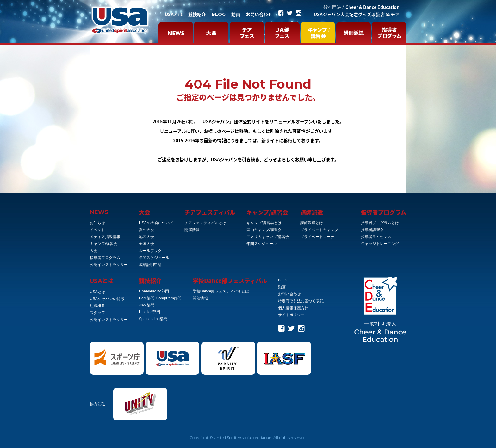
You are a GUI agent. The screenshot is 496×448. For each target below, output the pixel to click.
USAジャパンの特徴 (107, 299)
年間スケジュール (154, 258)
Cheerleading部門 (154, 291)
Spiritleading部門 (153, 319)
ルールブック (150, 251)
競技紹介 (197, 14)
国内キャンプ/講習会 (264, 230)
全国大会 (146, 244)
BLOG (219, 14)
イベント (97, 230)
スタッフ (97, 313)
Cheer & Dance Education (359, 7)
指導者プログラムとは (380, 223)
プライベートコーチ (317, 237)
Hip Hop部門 (149, 312)
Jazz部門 (147, 305)
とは (102, 281)
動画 (236, 14)
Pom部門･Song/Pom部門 (160, 298)
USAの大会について (156, 223)
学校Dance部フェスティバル (230, 281)
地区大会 (146, 237)
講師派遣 (312, 212)
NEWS (99, 212)
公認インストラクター (109, 265)
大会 (94, 251)
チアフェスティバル (210, 212)
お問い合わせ (259, 14)
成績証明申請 (150, 265)
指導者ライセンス (376, 237)
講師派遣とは (312, 223)
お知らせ (97, 223)
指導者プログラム (105, 258)
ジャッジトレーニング (380, 244)
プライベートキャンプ (319, 230)
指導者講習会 (372, 230)
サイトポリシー (291, 315)
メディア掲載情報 (105, 237)
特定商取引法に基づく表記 (301, 301)
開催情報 (192, 230)
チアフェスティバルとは (205, 223)
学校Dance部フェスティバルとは (221, 291)
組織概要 (97, 306)
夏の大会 (146, 230)
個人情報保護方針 (293, 308)
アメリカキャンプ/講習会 (268, 237)
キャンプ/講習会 (104, 244)
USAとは (174, 14)
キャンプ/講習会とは (264, 223)
